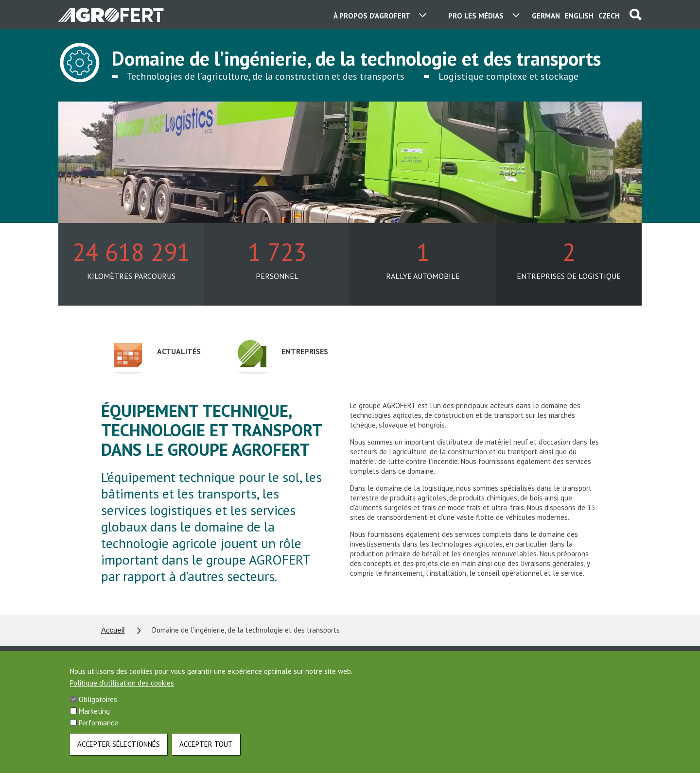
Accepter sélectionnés (119, 753)
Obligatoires (98, 709)
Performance (98, 732)
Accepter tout (206, 753)
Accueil (113, 630)
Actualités (157, 358)
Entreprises (283, 357)
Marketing (94, 720)
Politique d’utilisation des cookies (122, 692)
